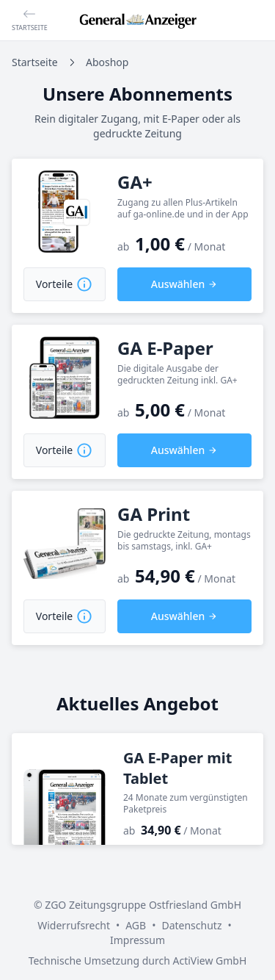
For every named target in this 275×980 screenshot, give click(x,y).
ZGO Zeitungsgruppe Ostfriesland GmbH (143, 905)
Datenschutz (191, 925)
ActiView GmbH (209, 961)
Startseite (35, 62)
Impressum (137, 940)
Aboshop (107, 62)
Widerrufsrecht (74, 925)
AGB (136, 925)
